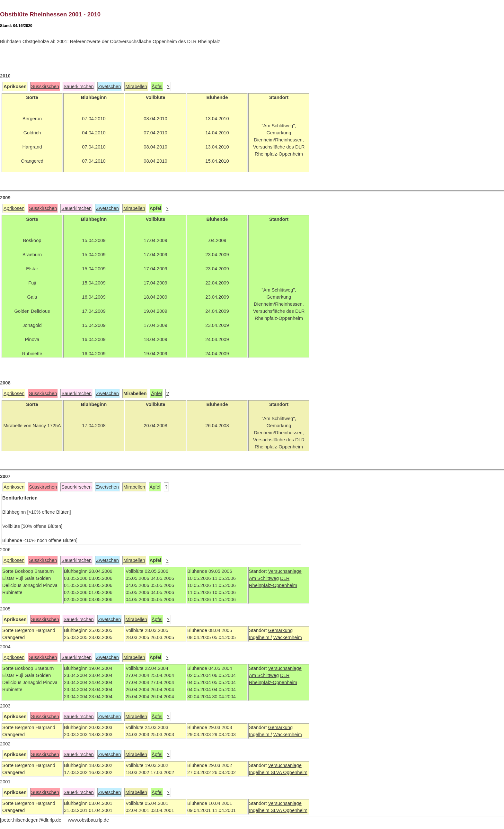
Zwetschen (110, 86)
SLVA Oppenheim (289, 772)
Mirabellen (136, 86)
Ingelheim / (261, 637)
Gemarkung (280, 630)
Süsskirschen (45, 86)
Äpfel (157, 86)
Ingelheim (260, 772)
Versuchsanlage (285, 571)
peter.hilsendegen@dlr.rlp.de (31, 820)
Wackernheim (288, 637)
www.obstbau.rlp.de (88, 820)
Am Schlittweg (264, 578)
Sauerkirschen (79, 86)
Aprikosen (14, 208)
